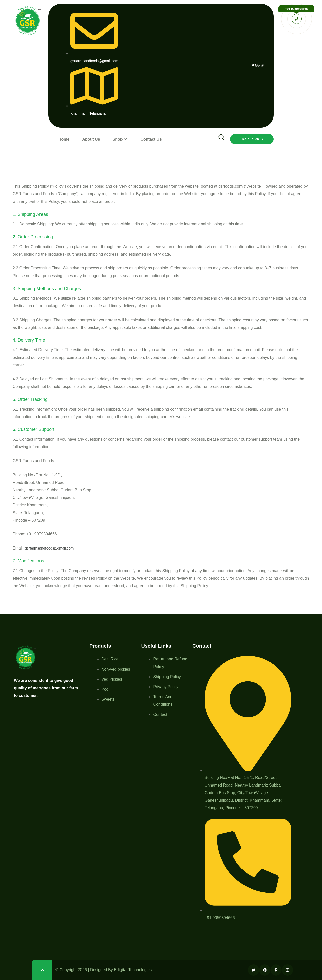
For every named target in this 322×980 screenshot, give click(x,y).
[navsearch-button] (218, 139)
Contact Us (151, 139)
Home (64, 139)
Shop (120, 139)
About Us (91, 139)
